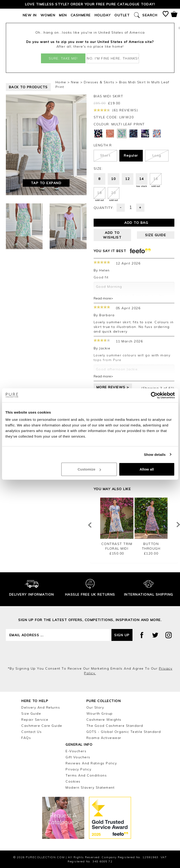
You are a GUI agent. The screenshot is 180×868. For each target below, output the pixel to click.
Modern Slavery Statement (90, 787)
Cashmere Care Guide (42, 726)
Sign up (122, 635)
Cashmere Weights (104, 720)
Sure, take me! (63, 58)
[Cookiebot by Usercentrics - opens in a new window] (154, 395)
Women (48, 15)
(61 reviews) (116, 110)
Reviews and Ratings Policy (91, 763)
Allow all (147, 469)
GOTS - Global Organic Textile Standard (124, 732)
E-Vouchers (76, 751)
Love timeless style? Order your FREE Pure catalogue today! (90, 4)
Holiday (103, 15)
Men (63, 15)
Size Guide (31, 713)
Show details (155, 454)
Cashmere (81, 15)
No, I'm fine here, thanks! (113, 58)
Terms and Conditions (86, 775)
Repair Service (35, 720)
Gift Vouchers (78, 757)
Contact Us (31, 732)
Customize (89, 469)
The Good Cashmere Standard (115, 726)
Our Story (95, 707)
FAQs (26, 738)
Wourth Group (100, 713)
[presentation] (90, 654)
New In (30, 15)
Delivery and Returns (41, 707)
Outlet (122, 15)
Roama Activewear (104, 738)
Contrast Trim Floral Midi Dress (117, 548)
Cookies (73, 781)
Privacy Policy (78, 769)
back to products (28, 87)
